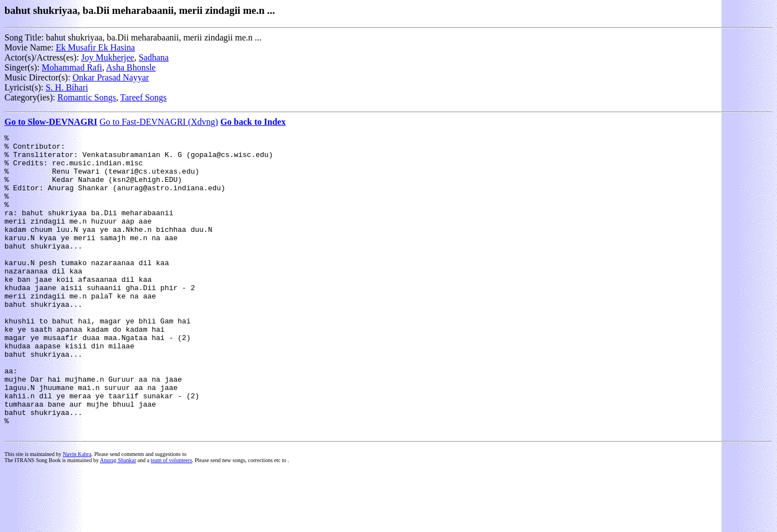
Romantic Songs (87, 97)
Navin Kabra (77, 514)
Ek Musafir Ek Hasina (95, 47)
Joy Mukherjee (108, 57)
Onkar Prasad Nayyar (111, 77)
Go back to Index (253, 122)
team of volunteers (171, 520)
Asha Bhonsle (131, 67)
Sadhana (154, 57)
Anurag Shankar (118, 520)
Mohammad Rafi (72, 67)
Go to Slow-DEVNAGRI (51, 122)
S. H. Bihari (67, 87)
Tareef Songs (144, 97)
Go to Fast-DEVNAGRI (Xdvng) (159, 122)
